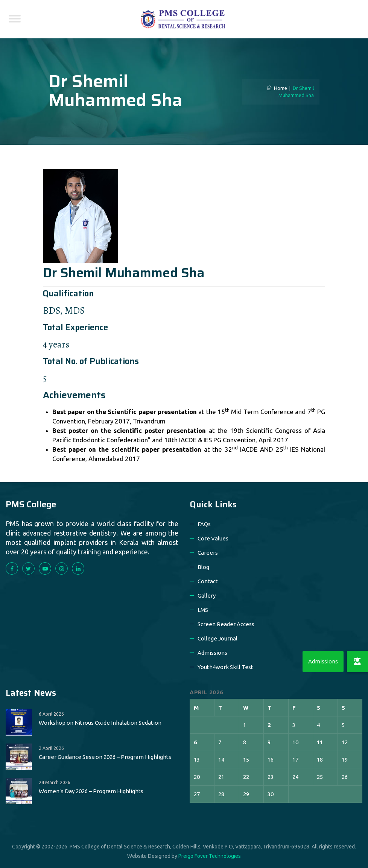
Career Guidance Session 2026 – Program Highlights (105, 757)
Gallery (207, 596)
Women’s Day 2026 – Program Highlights (91, 791)
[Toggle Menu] (15, 19)
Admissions (212, 653)
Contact (208, 581)
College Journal (217, 638)
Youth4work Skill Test (225, 667)
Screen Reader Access (226, 624)
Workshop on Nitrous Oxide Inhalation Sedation (100, 723)
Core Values (213, 538)
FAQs (204, 524)
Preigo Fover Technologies (210, 856)
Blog (203, 567)
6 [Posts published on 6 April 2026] (195, 742)
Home (277, 88)
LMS (203, 610)
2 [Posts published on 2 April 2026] (269, 725)
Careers (208, 553)
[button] (357, 662)
